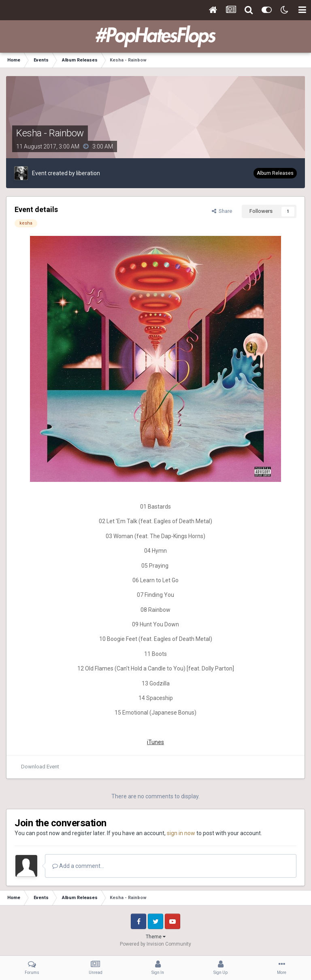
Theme (156, 937)
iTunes (155, 742)
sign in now (181, 833)
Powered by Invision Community (155, 944)
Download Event (40, 767)
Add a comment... (78, 866)
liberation (88, 173)
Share (222, 211)
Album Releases (275, 173)
